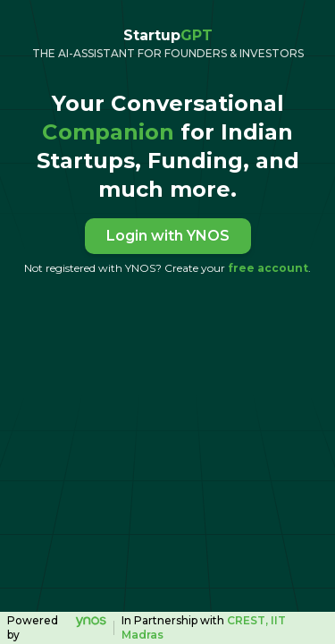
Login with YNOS (168, 236)
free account (268, 268)
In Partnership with (204, 627)
